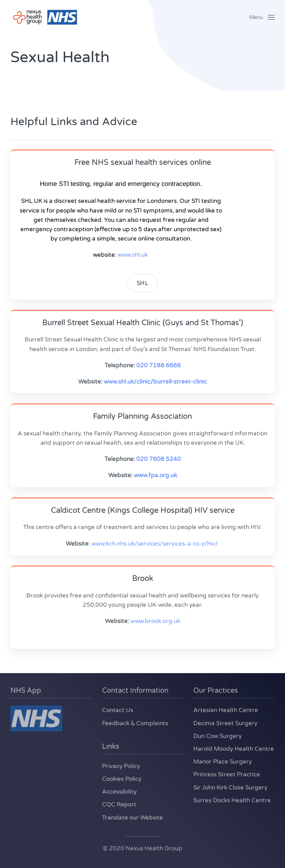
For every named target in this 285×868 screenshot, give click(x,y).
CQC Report (119, 804)
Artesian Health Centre (226, 710)
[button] (262, 17)
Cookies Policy (122, 778)
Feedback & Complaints (135, 722)
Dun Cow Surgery (218, 735)
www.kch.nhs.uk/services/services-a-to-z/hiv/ (155, 544)
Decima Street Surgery (225, 722)
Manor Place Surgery (223, 761)
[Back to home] (45, 17)
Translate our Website (132, 817)
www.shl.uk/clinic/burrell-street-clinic (155, 382)
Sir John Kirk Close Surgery (230, 787)
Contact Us (118, 710)
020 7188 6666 (159, 365)
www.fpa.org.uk (155, 475)
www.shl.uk (133, 255)
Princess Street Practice (227, 774)
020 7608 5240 (159, 459)
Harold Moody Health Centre (234, 748)
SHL (143, 283)
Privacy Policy (121, 765)
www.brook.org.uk (155, 621)
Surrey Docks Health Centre (232, 799)
